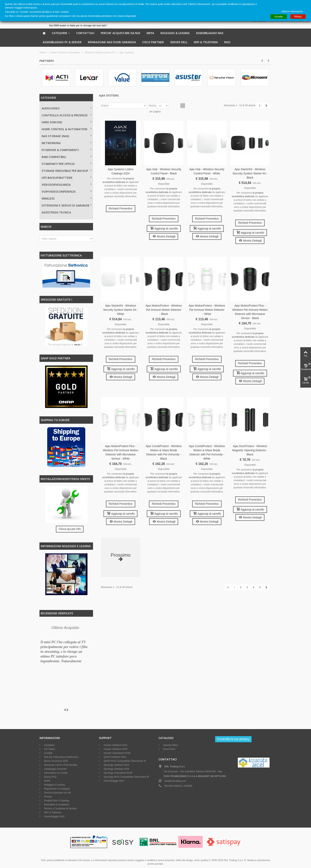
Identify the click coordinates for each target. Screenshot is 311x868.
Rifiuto (298, 17)
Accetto (279, 17)
